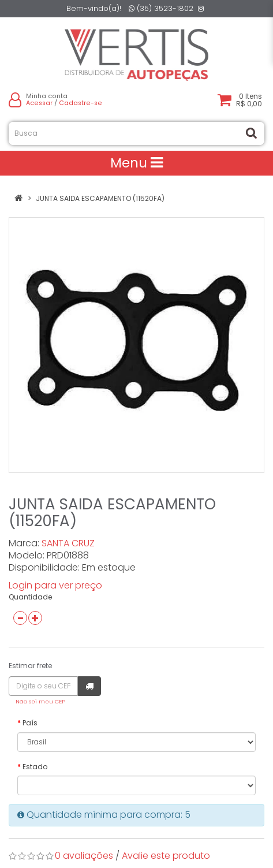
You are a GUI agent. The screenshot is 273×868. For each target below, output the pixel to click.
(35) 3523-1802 (161, 8)
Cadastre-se (81, 103)
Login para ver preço (55, 585)
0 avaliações (84, 856)
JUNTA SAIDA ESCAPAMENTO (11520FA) (100, 198)
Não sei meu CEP (40, 701)
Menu (136, 163)
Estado (35, 767)
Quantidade (30, 597)
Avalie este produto (166, 856)
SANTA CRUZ (68, 543)
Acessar (39, 103)
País (30, 723)
